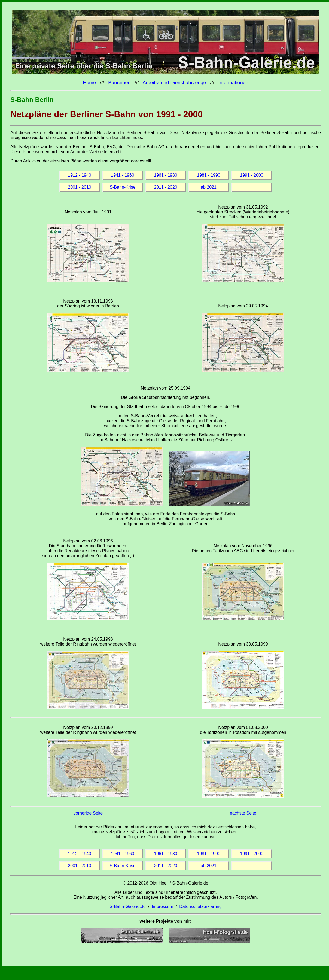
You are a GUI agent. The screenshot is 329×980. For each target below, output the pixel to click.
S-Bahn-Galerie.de (128, 907)
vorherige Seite (88, 813)
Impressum (162, 907)
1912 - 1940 (79, 175)
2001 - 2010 (79, 187)
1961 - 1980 (165, 175)
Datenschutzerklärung (200, 907)
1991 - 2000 (252, 175)
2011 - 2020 (165, 187)
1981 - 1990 (208, 175)
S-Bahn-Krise (122, 187)
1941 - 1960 (122, 175)
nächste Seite (243, 813)
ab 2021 (209, 187)
